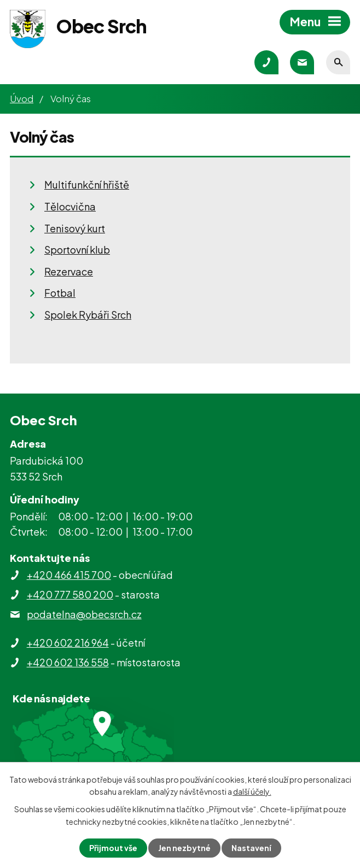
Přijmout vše (113, 848)
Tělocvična (70, 206)
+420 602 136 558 (68, 662)
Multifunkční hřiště (87, 184)
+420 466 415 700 (69, 575)
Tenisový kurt (75, 228)
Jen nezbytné (184, 848)
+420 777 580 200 (70, 594)
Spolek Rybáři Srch (88, 315)
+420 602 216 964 (68, 643)
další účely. (252, 791)
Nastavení (251, 848)
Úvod (22, 98)
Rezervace (69, 271)
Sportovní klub (77, 250)
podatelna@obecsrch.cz (84, 614)
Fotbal (60, 293)
